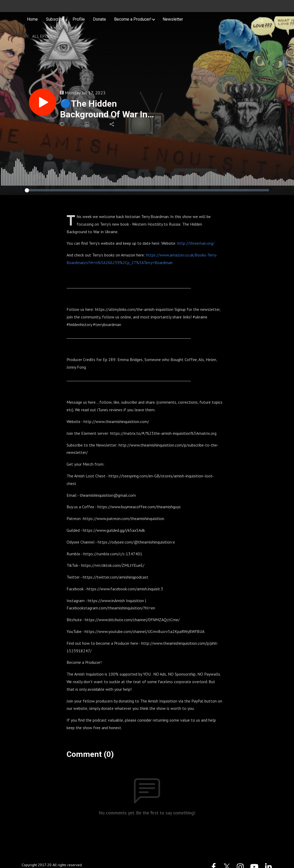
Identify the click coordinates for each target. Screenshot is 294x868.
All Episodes (42, 36)
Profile (79, 19)
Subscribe (55, 19)
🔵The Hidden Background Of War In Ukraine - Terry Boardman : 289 (104, 109)
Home (32, 19)
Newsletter (173, 19)
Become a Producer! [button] (133, 19)
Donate (99, 19)
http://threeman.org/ (196, 243)
